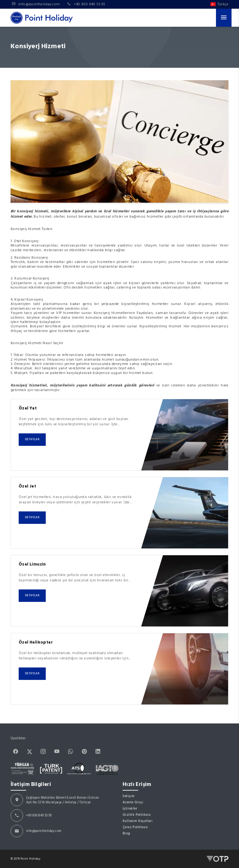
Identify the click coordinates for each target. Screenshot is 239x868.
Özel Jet (27, 486)
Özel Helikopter (36, 642)
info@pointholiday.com (44, 831)
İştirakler (130, 808)
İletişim (129, 796)
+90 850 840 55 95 (39, 815)
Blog (127, 833)
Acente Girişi (133, 802)
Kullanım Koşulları (138, 821)
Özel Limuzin (32, 564)
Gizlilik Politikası (137, 815)
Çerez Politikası (135, 827)
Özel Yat (28, 408)
